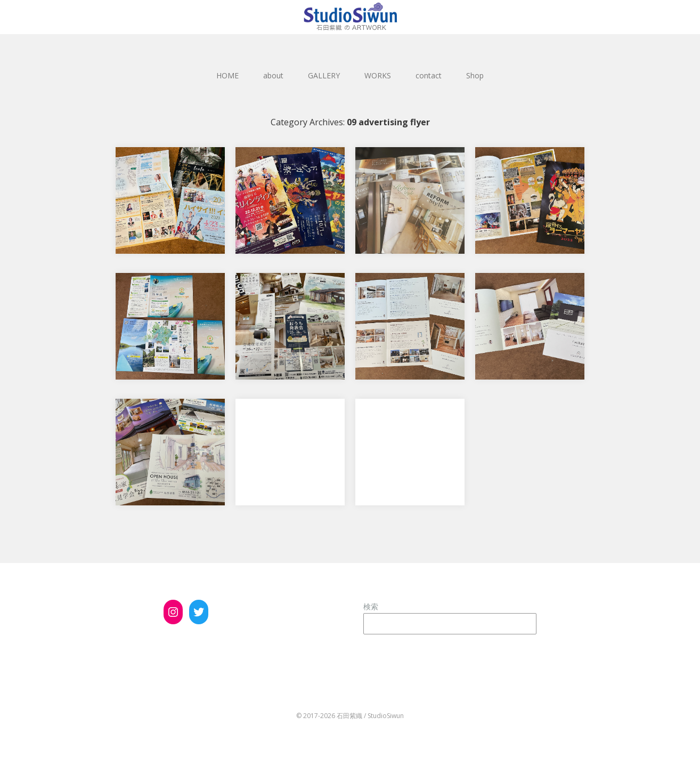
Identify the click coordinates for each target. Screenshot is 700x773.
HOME (227, 75)
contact (429, 75)
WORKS (378, 75)
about (273, 75)
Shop (475, 75)
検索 (371, 606)
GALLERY (324, 75)
